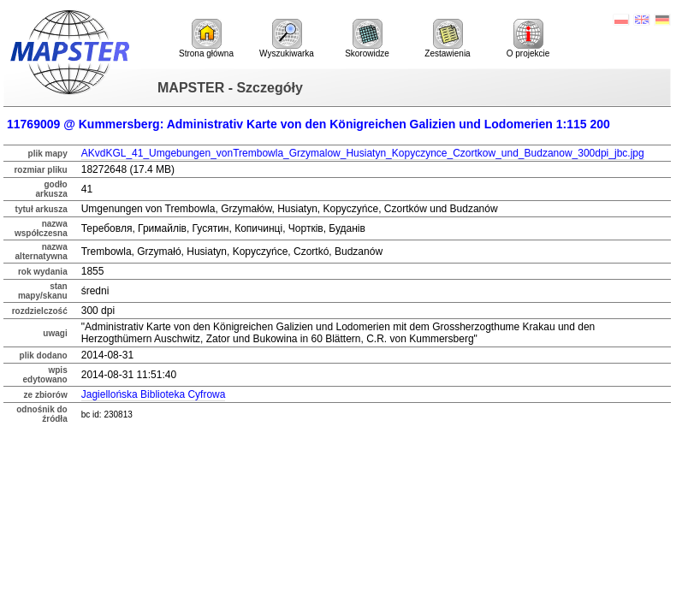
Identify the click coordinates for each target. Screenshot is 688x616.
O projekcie (528, 38)
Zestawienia (447, 38)
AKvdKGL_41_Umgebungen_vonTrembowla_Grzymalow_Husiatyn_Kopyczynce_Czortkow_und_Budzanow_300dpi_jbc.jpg (363, 153)
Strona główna (206, 38)
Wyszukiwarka (287, 38)
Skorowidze (367, 38)
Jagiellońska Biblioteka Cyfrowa (154, 394)
